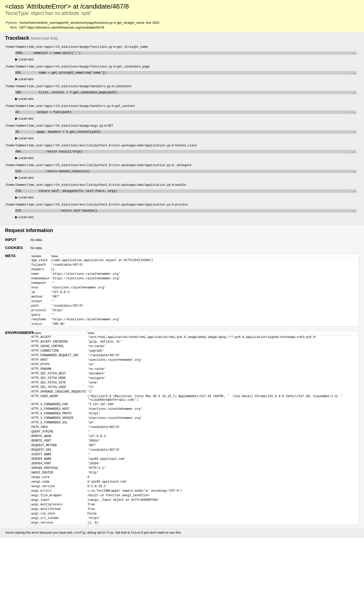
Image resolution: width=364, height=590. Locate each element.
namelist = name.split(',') (191, 54)
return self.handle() (190, 220)
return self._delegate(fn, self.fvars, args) (190, 199)
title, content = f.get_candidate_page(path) (190, 95)
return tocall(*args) (190, 157)
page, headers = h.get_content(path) (189, 137)
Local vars (24, 60)
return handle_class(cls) (190, 178)
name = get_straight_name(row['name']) (190, 74)
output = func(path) (189, 116)
